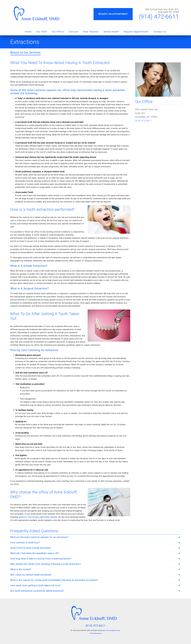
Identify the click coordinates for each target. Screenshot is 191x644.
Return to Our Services (25, 53)
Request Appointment (136, 32)
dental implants (51, 517)
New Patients (91, 32)
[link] (38, 14)
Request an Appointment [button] (113, 14)
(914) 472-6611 (159, 17)
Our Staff (42, 32)
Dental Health (111, 32)
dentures (23, 517)
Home (28, 32)
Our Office (58, 32)
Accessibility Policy (113, 630)
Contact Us (160, 32)
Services (74, 32)
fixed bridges (33, 517)
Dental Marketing (96, 633)
